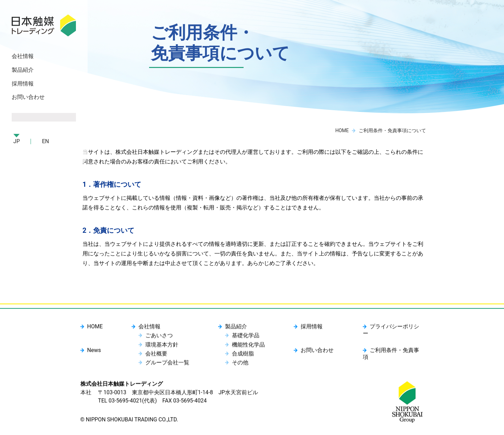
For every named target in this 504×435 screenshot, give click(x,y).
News (94, 352)
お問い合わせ (29, 98)
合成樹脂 (243, 355)
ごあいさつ (159, 337)
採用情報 (23, 84)
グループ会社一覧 (167, 364)
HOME (342, 130)
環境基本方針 (162, 346)
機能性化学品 (248, 346)
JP (17, 142)
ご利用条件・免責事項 (396, 352)
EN (46, 142)
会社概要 (156, 355)
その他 (240, 364)
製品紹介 (236, 329)
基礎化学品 (245, 337)
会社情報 (149, 329)
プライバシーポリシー (396, 329)
